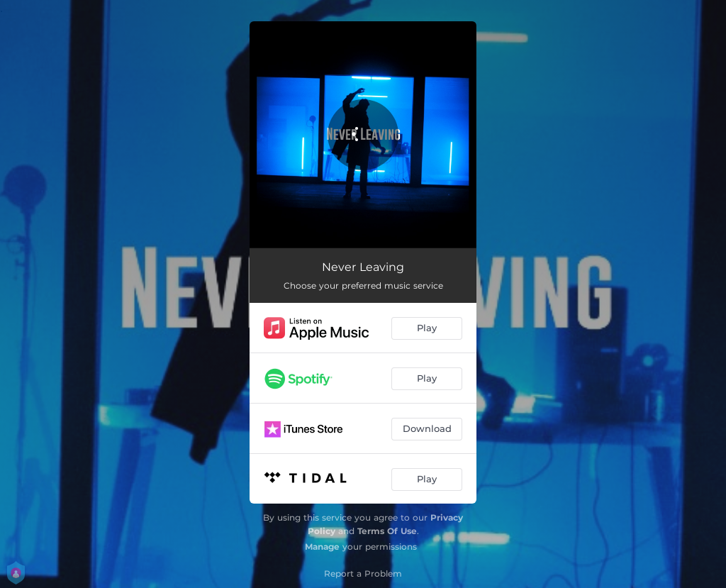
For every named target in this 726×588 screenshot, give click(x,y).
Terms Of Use (387, 531)
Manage (322, 547)
